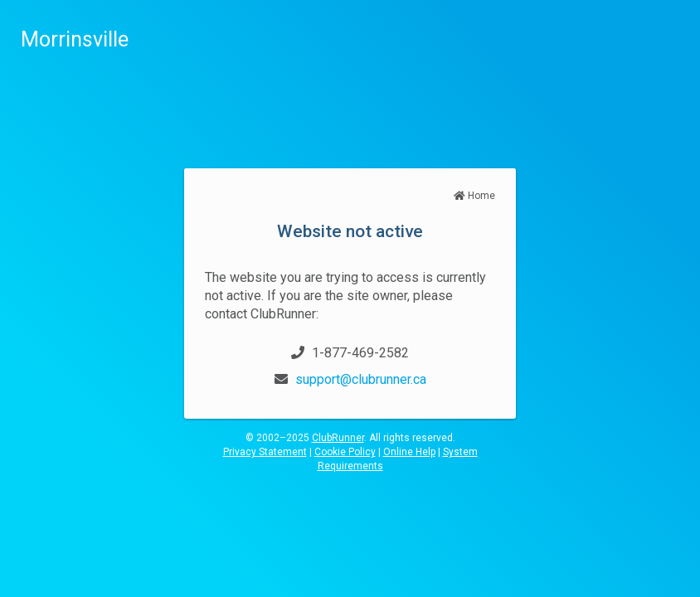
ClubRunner (338, 438)
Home (474, 196)
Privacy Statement (265, 452)
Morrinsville (75, 39)
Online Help (409, 452)
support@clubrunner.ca (361, 379)
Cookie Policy (345, 452)
